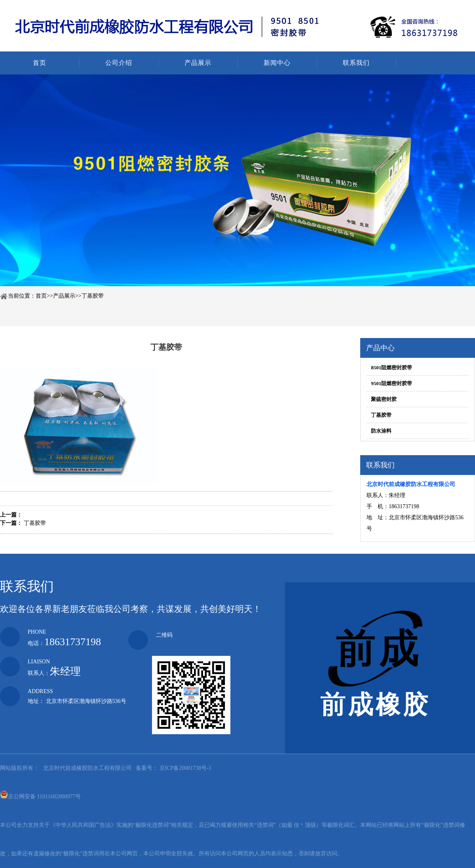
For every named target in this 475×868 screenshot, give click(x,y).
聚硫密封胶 (384, 399)
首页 (40, 63)
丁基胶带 (93, 296)
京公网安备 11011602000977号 (40, 794)
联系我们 (356, 63)
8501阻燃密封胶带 (391, 368)
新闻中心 (277, 63)
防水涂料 (381, 431)
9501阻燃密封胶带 (391, 383)
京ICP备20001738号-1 (185, 768)
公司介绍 (119, 63)
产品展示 (198, 63)
